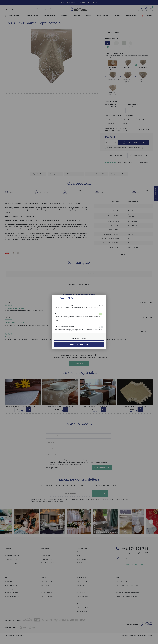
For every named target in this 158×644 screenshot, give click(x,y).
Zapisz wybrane (79, 338)
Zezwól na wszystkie (79, 344)
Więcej (56, 321)
